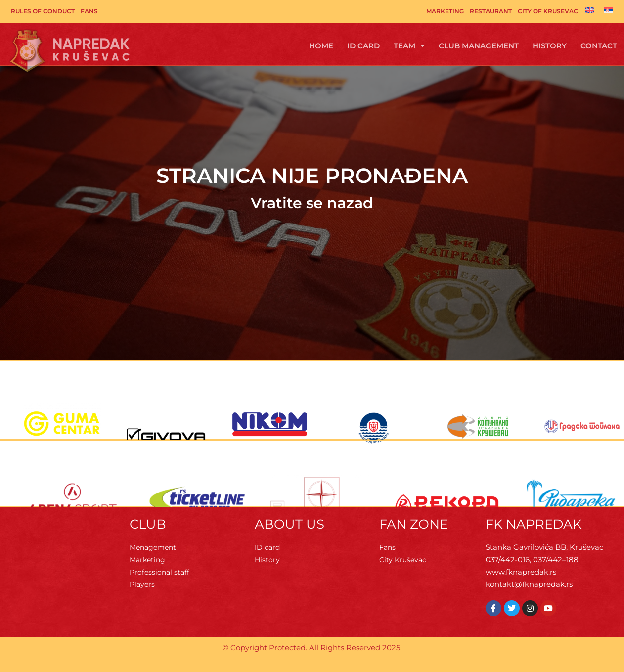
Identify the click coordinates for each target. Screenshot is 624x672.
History (550, 46)
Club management (479, 46)
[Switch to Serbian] (609, 10)
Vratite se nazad (312, 203)
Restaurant (491, 11)
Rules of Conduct (43, 11)
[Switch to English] (590, 10)
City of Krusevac (548, 11)
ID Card (363, 46)
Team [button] (409, 46)
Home (321, 46)
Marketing (445, 11)
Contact (599, 46)
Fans (89, 11)
